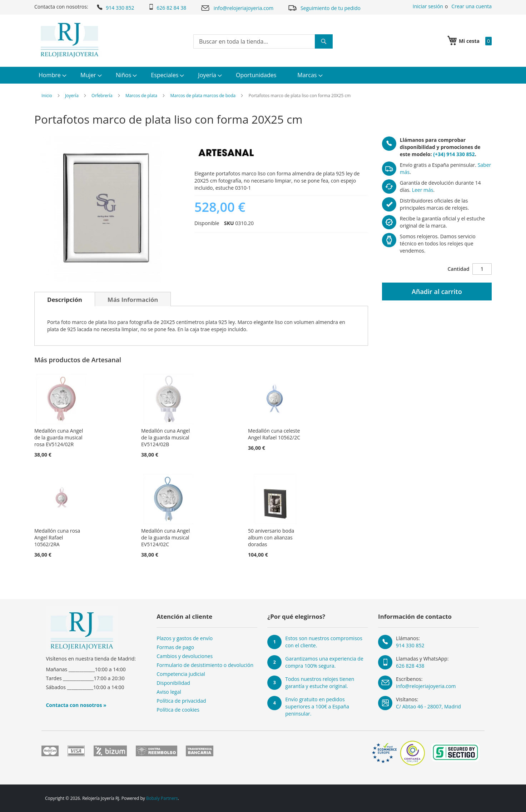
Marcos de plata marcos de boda (203, 96)
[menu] (263, 75)
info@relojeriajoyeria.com (237, 8)
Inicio (47, 96)
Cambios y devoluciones (185, 656)
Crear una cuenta (472, 6)
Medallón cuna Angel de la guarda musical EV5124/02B (165, 437)
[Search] (324, 41)
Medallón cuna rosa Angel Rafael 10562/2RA (57, 537)
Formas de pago (175, 647)
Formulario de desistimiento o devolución (205, 665)
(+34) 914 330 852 (454, 154)
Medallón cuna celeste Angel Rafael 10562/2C (274, 434)
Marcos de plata (141, 96)
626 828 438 (410, 666)
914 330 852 (115, 7)
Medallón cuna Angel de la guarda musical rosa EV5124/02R (59, 437)
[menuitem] (52, 75)
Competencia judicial (181, 674)
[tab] (65, 299)
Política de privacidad (181, 701)
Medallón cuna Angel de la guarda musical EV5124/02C (165, 537)
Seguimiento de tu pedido (324, 8)
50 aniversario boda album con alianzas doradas (271, 537)
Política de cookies (178, 710)
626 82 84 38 (167, 8)
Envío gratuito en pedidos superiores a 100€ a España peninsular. (317, 706)
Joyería (72, 96)
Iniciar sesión (428, 6)
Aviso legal (169, 692)
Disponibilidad (173, 683)
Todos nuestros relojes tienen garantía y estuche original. (320, 683)
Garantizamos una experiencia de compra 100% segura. (324, 662)
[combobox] (263, 41)
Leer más (423, 190)
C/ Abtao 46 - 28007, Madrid (428, 706)
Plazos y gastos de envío (185, 638)
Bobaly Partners (162, 798)
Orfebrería (102, 96)
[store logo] (70, 40)
